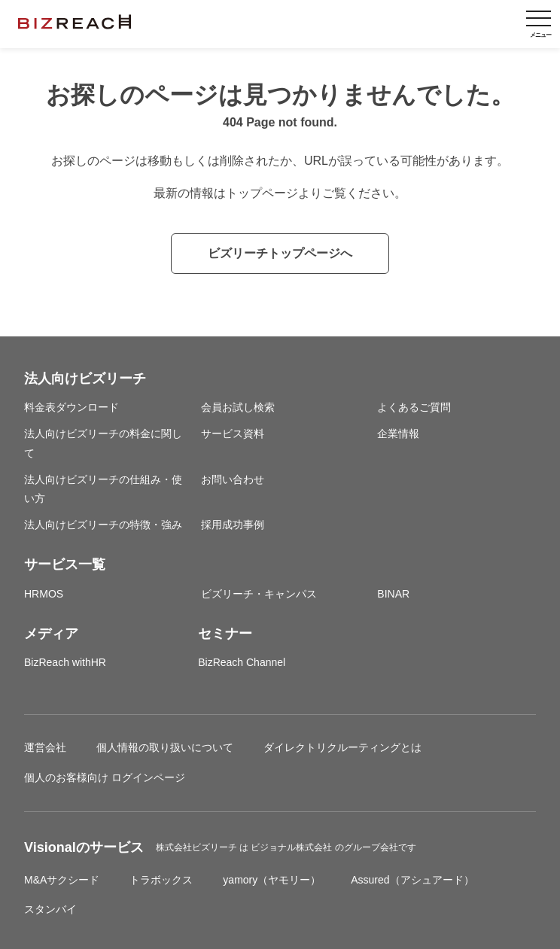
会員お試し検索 (238, 407)
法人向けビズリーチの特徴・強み (103, 525)
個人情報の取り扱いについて (165, 747)
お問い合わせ (233, 479)
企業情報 (398, 433)
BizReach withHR (65, 662)
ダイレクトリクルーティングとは (342, 747)
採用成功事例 (233, 525)
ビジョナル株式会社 (292, 847)
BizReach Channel (242, 662)
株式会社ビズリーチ (198, 847)
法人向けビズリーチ (85, 379)
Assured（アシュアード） (412, 880)
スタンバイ (50, 909)
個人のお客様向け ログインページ (105, 777)
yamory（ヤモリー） (272, 880)
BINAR (393, 594)
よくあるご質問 (414, 407)
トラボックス (161, 880)
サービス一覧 (65, 564)
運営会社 (45, 747)
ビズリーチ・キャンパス (259, 594)
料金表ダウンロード (72, 407)
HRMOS (44, 594)
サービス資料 (233, 433)
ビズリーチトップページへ (280, 253)
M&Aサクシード (62, 880)
